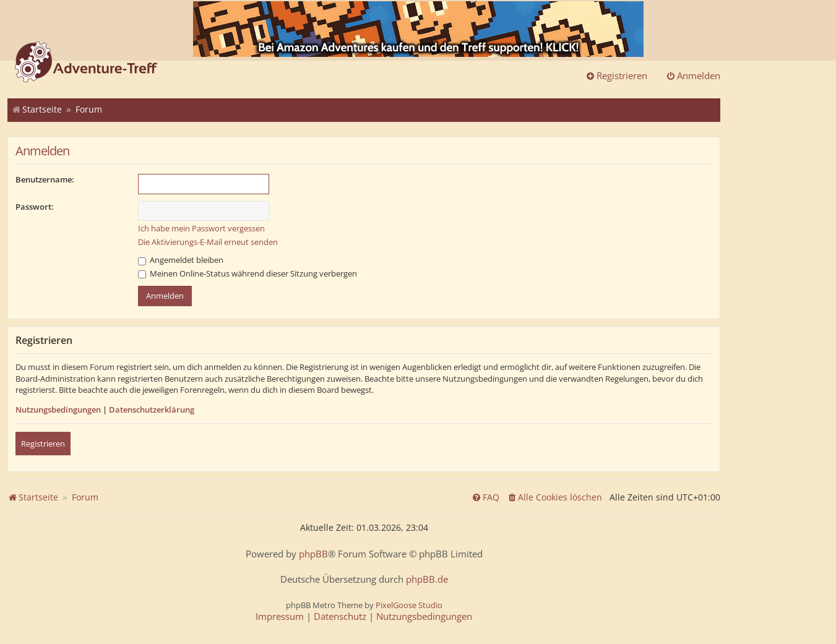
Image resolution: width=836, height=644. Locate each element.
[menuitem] (554, 497)
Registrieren (43, 444)
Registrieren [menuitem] (616, 75)
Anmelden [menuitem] (693, 75)
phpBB (313, 554)
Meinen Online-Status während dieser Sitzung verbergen (248, 273)
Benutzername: (45, 179)
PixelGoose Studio (409, 605)
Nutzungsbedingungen (58, 410)
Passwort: (35, 207)
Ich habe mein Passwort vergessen (201, 228)
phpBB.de (427, 579)
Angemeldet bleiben (181, 260)
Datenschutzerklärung (152, 410)
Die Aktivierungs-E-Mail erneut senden (208, 242)
